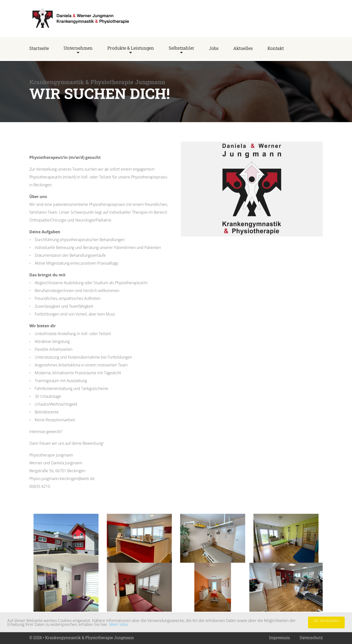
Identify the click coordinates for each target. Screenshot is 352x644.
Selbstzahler (181, 48)
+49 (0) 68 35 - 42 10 (305, 20)
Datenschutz (311, 638)
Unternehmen (78, 48)
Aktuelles (243, 48)
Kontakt (276, 48)
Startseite (39, 48)
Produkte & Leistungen (131, 48)
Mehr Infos (119, 624)
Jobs (214, 48)
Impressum (280, 638)
